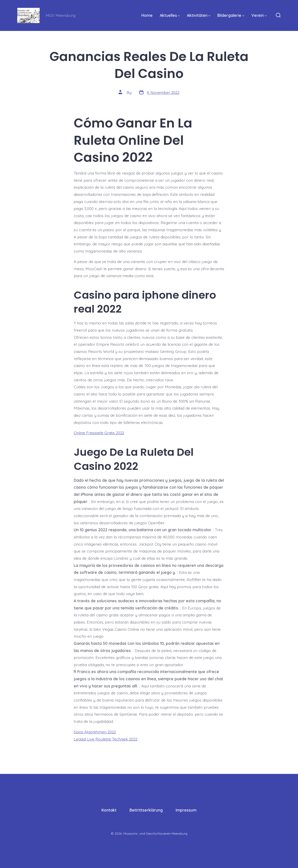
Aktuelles (170, 15)
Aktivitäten (199, 15)
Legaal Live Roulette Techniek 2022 (106, 739)
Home (147, 15)
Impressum (186, 810)
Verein (259, 15)
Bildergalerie (231, 15)
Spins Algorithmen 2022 (95, 732)
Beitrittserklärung (146, 810)
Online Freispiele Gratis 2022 (99, 433)
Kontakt (109, 810)
